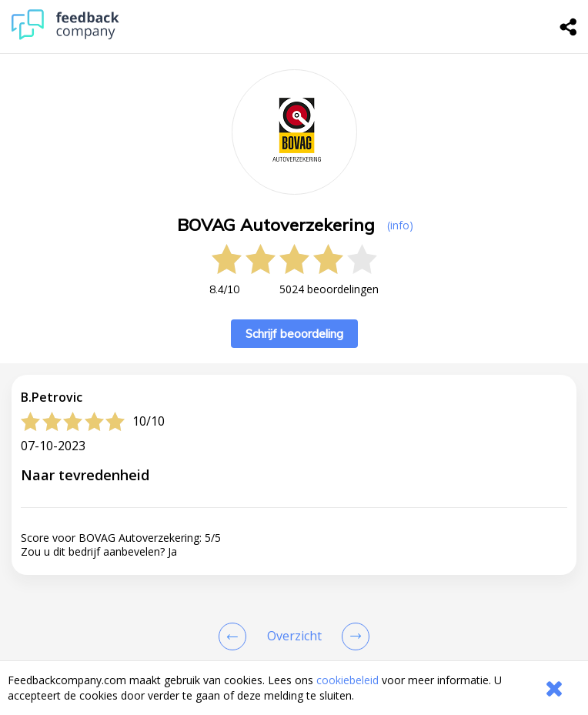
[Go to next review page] (352, 636)
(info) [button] (400, 225)
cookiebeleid (347, 680)
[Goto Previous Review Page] (236, 636)
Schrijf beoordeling (294, 334)
